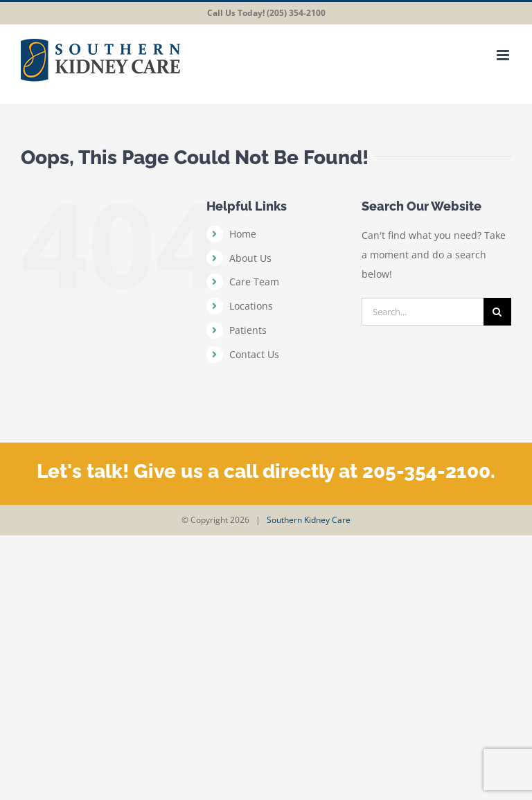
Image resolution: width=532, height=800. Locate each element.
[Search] (497, 312)
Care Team (254, 282)
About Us (250, 258)
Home (243, 234)
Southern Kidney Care (309, 520)
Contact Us (254, 354)
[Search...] (423, 312)
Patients (248, 330)
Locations (251, 306)
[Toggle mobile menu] (504, 55)
